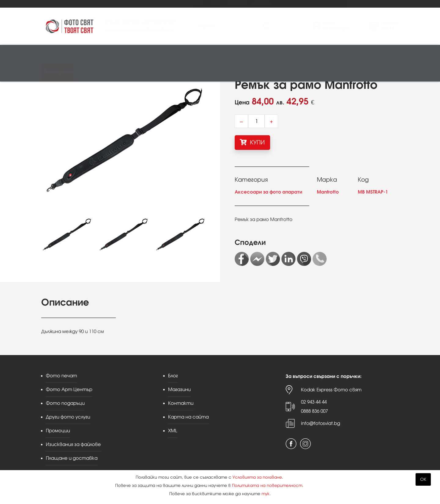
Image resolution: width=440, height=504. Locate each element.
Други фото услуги (159, 4)
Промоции (193, 4)
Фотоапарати (60, 54)
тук (266, 494)
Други (358, 54)
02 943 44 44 (314, 402)
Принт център (58, 72)
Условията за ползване (257, 477)
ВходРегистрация (336, 26)
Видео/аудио (122, 54)
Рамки (213, 54)
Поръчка (390, 26)
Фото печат (51, 4)
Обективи (91, 54)
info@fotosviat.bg (321, 423)
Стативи (257, 54)
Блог (215, 4)
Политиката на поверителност (267, 486)
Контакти (261, 4)
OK (423, 479)
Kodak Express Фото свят (331, 390)
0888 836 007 (314, 411)
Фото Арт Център (84, 4)
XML (173, 431)
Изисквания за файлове (73, 444)
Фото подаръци (120, 4)
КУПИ (252, 142)
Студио (191, 54)
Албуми (234, 54)
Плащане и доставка (72, 458)
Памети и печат (160, 54)
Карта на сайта (188, 417)
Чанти (278, 54)
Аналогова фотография (318, 54)
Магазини (237, 4)
